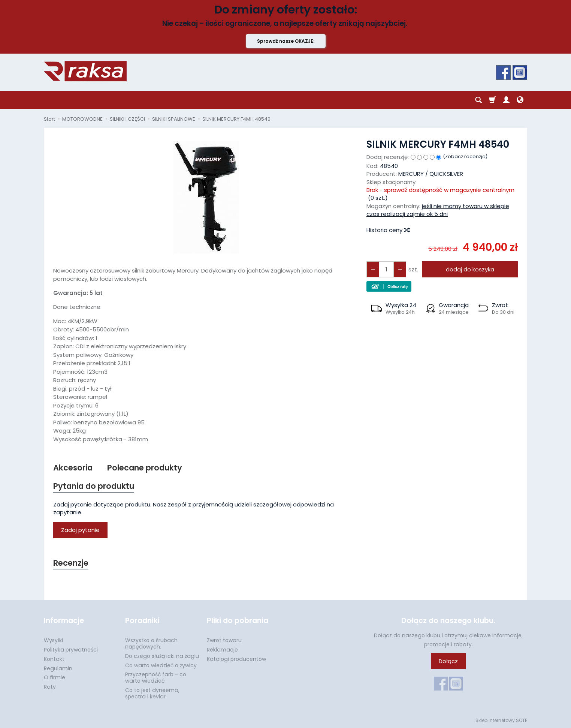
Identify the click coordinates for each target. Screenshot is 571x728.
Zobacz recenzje (465, 157)
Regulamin (58, 668)
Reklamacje (222, 650)
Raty (50, 687)
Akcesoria (73, 468)
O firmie (55, 677)
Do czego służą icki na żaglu (162, 656)
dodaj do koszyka (470, 269)
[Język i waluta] (520, 100)
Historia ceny (388, 230)
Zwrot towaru (224, 640)
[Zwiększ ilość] (373, 269)
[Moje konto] (506, 100)
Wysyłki (53, 640)
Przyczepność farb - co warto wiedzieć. (156, 678)
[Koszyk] (492, 100)
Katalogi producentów (236, 659)
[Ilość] (386, 269)
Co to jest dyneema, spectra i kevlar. (152, 693)
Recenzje (71, 563)
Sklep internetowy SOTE (501, 720)
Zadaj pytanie (80, 530)
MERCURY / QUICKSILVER (431, 174)
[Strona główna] (85, 71)
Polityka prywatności (71, 650)
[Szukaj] (478, 100)
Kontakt (54, 659)
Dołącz (448, 661)
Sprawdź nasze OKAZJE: (286, 41)
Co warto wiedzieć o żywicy (161, 665)
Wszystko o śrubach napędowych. (151, 643)
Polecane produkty (145, 468)
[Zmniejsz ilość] (400, 269)
